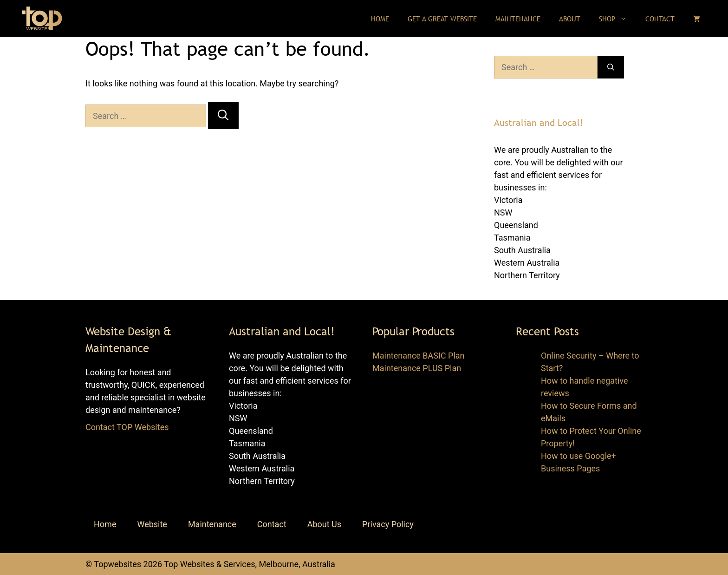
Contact (660, 19)
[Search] (223, 115)
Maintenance (518, 19)
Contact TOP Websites (127, 427)
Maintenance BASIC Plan (419, 356)
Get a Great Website (442, 19)
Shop (617, 19)
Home (380, 19)
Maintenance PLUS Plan (417, 368)
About (570, 19)
